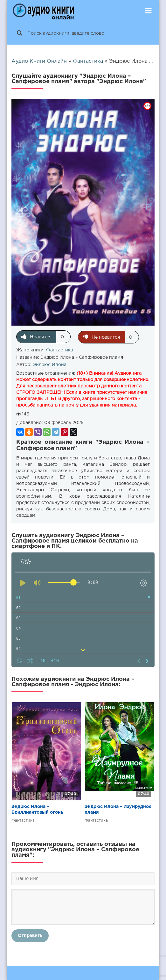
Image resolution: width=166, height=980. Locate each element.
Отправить (30, 935)
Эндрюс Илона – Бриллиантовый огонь (37, 809)
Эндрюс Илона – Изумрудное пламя (118, 809)
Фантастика (60, 350)
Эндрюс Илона (50, 364)
